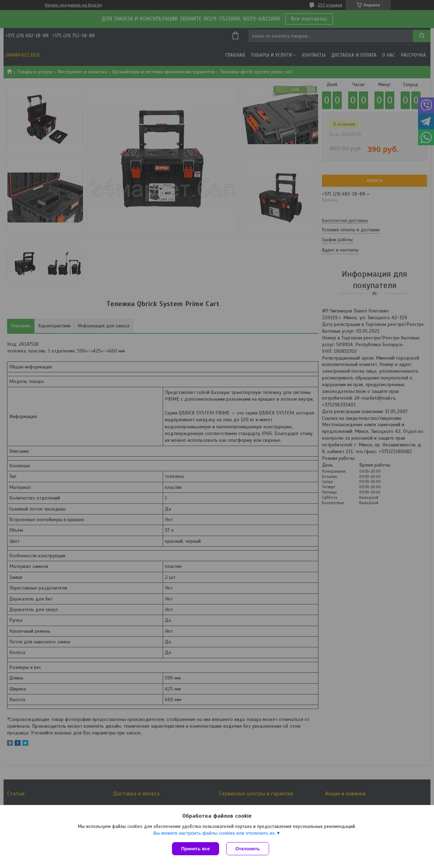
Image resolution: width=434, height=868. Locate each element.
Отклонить (248, 849)
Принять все (196, 849)
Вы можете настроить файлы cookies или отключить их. (215, 833)
